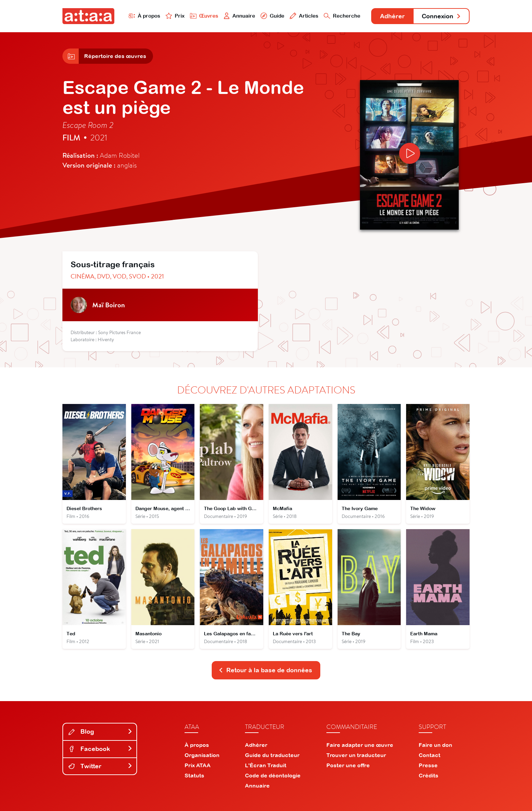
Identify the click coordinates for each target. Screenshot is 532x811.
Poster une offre (348, 765)
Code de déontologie (273, 775)
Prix (175, 16)
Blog (100, 731)
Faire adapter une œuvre (360, 745)
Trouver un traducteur (356, 755)
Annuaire (240, 16)
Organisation (202, 755)
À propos (144, 16)
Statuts (194, 775)
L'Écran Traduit (266, 765)
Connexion (441, 16)
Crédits (429, 775)
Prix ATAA (198, 765)
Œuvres (204, 16)
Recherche (342, 16)
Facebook (100, 749)
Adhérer (392, 16)
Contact (430, 755)
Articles (304, 16)
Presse (428, 765)
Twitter (100, 766)
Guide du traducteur (272, 755)
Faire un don (435, 745)
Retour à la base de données (265, 670)
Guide (272, 16)
